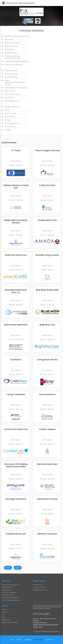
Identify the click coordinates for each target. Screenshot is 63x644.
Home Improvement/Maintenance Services (15, 82)
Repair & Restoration (12, 107)
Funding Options (7, 587)
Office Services (10, 91)
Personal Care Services (13, 94)
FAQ (3, 615)
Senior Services (10, 113)
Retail (7, 110)
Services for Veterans (8, 595)
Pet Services (9, 97)
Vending (8, 130)
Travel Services (10, 127)
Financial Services (11, 70)
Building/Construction (12, 43)
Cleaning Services (11, 53)
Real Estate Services (12, 101)
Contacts (49, 640)
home (12, 640)
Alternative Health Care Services (17, 36)
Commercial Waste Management (17, 61)
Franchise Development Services (11, 600)
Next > (8, 568)
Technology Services (12, 123)
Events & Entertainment (14, 65)
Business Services (11, 46)
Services (28, 640)
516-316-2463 (41, 614)
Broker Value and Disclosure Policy (46, 624)
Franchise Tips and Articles (10, 622)
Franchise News (6, 620)
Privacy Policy (38, 627)
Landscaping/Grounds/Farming (16, 87)
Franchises (38, 640)
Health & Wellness (11, 77)
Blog (3, 617)
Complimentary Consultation (10, 598)
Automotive (9, 39)
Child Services (10, 49)
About (19, 640)
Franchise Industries (39, 587)
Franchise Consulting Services (11, 585)
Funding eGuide (6, 590)
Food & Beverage (11, 74)
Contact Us (5, 612)
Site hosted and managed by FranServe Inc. (46, 631)
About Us (4, 610)
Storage (8, 120)
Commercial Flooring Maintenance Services (13, 57)
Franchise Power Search (40, 590)
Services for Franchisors (9, 592)
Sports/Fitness (10, 117)
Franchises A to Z (38, 585)
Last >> (18, 568)
